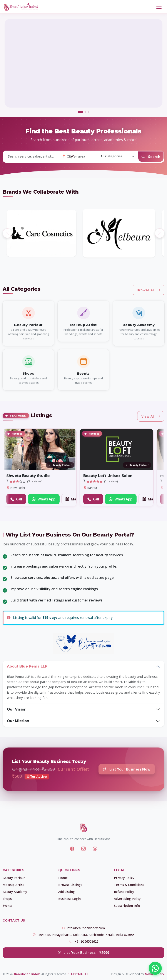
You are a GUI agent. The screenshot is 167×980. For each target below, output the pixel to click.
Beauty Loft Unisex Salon (108, 476)
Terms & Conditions (129, 885)
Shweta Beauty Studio (28, 476)
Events (8, 906)
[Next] (160, 233)
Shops (7, 899)
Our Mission (18, 721)
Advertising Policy (127, 899)
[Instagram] (83, 849)
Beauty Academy (15, 892)
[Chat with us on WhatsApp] (155, 968)
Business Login (69, 899)
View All (151, 416)
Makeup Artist (13, 885)
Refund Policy (124, 892)
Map (72, 499)
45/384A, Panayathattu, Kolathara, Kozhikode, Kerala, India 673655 (86, 935)
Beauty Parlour (14, 878)
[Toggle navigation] (159, 7)
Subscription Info (127, 906)
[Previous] (7, 233)
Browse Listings (70, 885)
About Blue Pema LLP (27, 666)
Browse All (149, 290)
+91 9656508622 (86, 941)
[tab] (80, 112)
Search (151, 157)
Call (16, 499)
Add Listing (67, 892)
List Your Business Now (127, 769)
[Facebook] (72, 849)
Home (63, 878)
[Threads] (95, 849)
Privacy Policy (124, 878)
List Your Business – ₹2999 (83, 953)
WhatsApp (44, 499)
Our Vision (17, 709)
